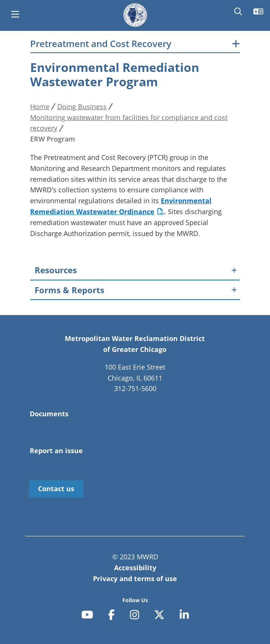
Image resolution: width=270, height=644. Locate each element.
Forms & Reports (69, 290)
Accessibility (135, 568)
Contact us (56, 489)
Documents (49, 414)
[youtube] (87, 614)
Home (40, 107)
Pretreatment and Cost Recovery (101, 44)
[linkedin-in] (184, 614)
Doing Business (82, 107)
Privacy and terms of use (135, 579)
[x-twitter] (159, 614)
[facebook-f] (111, 614)
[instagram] (135, 614)
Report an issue (56, 451)
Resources (56, 270)
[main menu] (15, 15)
